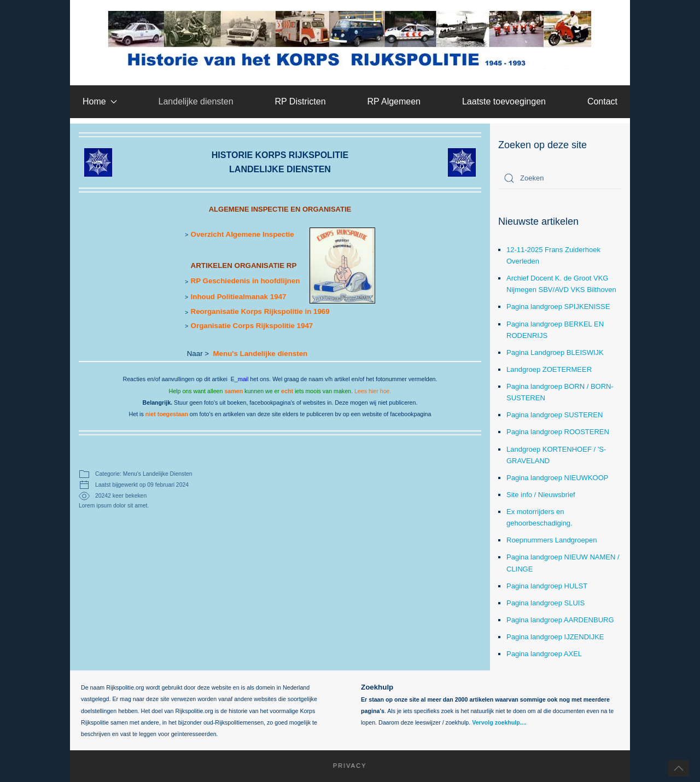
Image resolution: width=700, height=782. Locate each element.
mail (243, 379)
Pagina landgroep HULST (547, 586)
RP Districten (300, 101)
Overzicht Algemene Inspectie (243, 234)
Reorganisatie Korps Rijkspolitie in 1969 (260, 311)
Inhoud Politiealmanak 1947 (239, 297)
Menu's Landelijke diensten (260, 354)
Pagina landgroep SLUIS (546, 603)
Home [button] (100, 101)
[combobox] (560, 178)
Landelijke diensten (196, 101)
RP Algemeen (394, 101)
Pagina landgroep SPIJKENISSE (558, 307)
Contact (602, 101)
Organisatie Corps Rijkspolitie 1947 (252, 326)
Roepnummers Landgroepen (552, 540)
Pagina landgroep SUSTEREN (555, 415)
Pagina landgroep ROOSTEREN (558, 432)
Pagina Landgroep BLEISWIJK (555, 352)
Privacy (344, 766)
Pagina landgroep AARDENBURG (560, 620)
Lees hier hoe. (373, 391)
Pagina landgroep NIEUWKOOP (557, 478)
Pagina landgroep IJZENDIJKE (555, 637)
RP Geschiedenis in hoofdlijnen (246, 281)
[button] (679, 768)
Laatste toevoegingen (504, 101)
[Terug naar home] (350, 40)
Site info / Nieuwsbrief (541, 495)
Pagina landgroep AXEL (544, 654)
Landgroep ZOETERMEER (549, 369)
